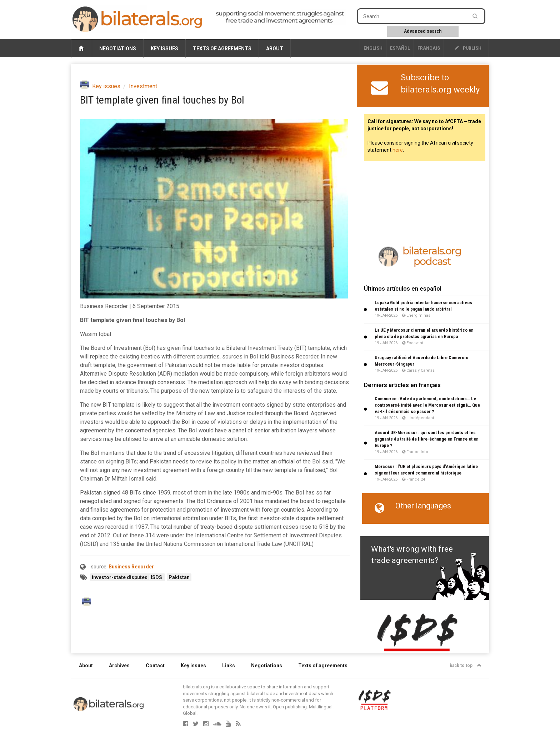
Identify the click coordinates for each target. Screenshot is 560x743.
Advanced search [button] (423, 31)
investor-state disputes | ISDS (127, 577)
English (373, 48)
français (429, 48)
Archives (119, 666)
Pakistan (179, 577)
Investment (143, 86)
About (275, 49)
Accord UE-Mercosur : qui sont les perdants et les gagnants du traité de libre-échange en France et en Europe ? (427, 439)
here (398, 150)
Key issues (164, 49)
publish (468, 48)
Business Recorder (131, 567)
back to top (466, 666)
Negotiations (118, 49)
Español (400, 48)
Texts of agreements (222, 49)
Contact (155, 666)
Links (229, 666)
